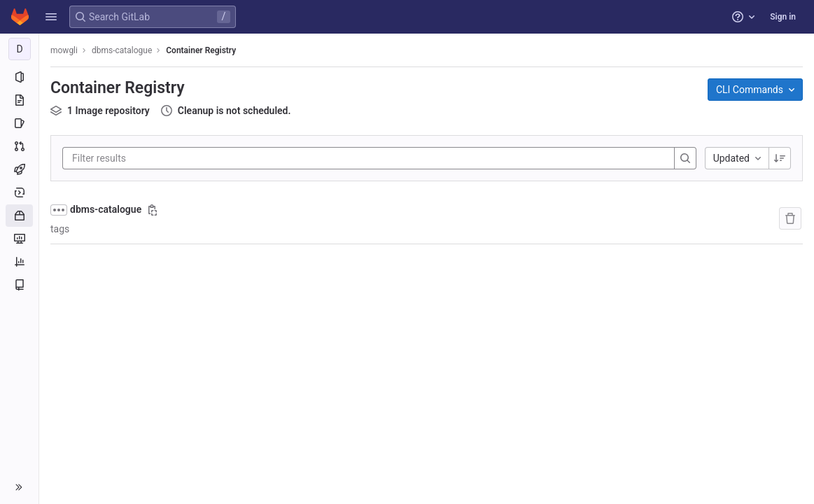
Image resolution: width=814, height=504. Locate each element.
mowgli (64, 50)
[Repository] (19, 100)
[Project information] (19, 77)
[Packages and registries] (19, 216)
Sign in (783, 17)
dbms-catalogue (106, 209)
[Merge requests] (19, 146)
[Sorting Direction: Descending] (780, 158)
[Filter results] (156, 158)
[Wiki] (19, 285)
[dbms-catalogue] (20, 49)
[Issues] (19, 123)
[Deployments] (19, 192)
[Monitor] (19, 239)
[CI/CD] (19, 169)
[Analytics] (19, 262)
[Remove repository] (790, 218)
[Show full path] (59, 210)
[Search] (685, 158)
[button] (51, 17)
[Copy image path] (153, 210)
